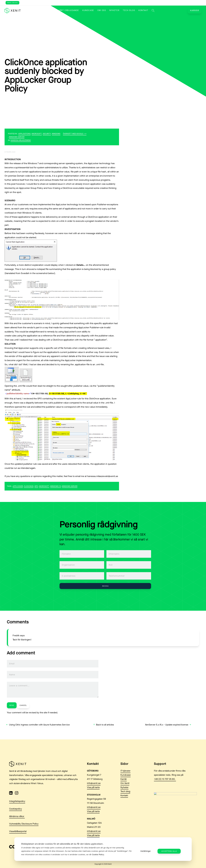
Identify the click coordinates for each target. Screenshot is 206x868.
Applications (24, 134)
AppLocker (93, 163)
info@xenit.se (94, 797)
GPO (36, 486)
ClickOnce (29, 486)
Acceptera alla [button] (169, 851)
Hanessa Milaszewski (21, 140)
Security (47, 134)
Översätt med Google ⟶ (75, 134)
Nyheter (114, 10)
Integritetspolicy (17, 815)
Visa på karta (93, 801)
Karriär (195, 11)
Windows (56, 134)
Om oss (102, 10)
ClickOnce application (98, 217)
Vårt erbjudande (69, 10)
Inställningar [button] (146, 851)
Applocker (18, 486)
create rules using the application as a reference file (30, 336)
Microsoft (37, 134)
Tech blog (129, 10)
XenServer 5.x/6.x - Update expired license (167, 725)
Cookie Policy (98, 855)
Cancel (23, 705)
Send (12, 705)
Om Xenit (125, 797)
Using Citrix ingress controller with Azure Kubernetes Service (39, 725)
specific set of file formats (59, 348)
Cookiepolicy (16, 822)
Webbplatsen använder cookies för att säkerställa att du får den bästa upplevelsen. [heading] (62, 844)
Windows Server (17, 137)
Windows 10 (56, 486)
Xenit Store (12, 3)
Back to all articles (105, 725)
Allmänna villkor (17, 830)
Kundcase (88, 10)
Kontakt (143, 10)
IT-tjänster (125, 785)
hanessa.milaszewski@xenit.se (103, 476)
